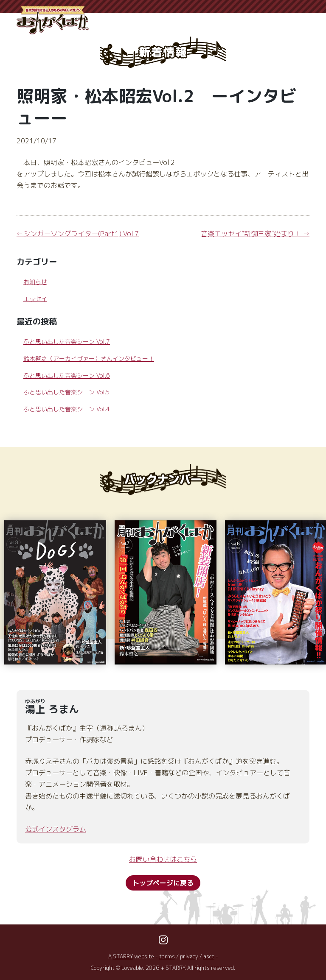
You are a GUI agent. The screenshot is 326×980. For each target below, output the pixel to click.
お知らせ (35, 282)
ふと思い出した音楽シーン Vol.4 (67, 409)
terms (167, 956)
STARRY (123, 956)
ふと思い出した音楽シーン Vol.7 (67, 342)
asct (209, 956)
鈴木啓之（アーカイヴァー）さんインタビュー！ (89, 359)
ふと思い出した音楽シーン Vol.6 (67, 376)
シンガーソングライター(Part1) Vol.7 (81, 234)
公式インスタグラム (56, 829)
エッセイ (35, 299)
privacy (189, 956)
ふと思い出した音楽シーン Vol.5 (67, 392)
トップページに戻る (163, 883)
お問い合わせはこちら (163, 859)
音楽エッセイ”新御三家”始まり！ (251, 234)
